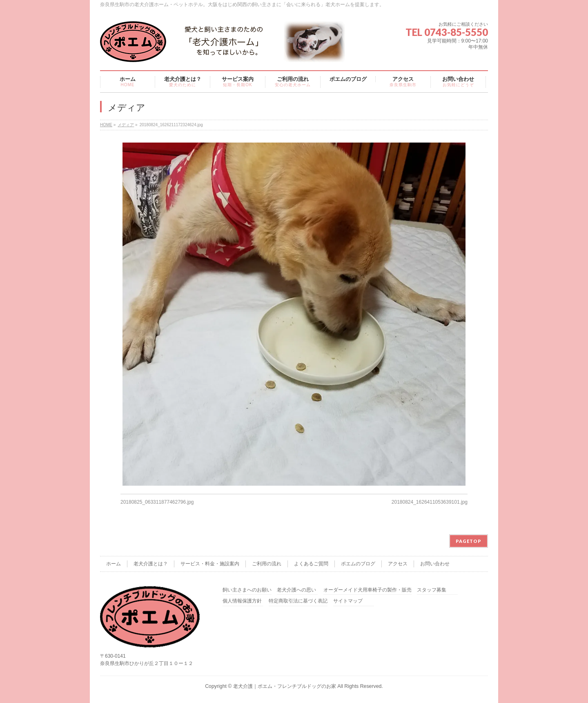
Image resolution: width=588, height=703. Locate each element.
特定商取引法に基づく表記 (298, 601)
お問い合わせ (435, 564)
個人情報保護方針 (242, 601)
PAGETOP (469, 541)
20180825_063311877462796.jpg (157, 502)
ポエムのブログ (358, 564)
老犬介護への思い (296, 590)
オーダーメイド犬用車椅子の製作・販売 (367, 590)
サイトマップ (348, 601)
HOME (106, 125)
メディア (126, 125)
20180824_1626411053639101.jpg (430, 502)
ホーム (114, 564)
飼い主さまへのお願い (247, 590)
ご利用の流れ (267, 564)
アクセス (398, 564)
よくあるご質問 (311, 564)
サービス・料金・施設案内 (210, 564)
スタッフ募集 (432, 590)
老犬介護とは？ (151, 564)
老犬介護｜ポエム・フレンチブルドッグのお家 (285, 686)
